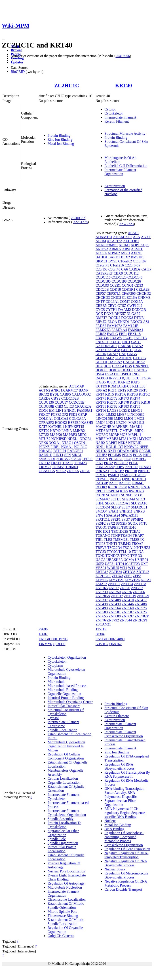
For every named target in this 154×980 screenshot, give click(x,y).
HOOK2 (61, 423)
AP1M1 (124, 245)
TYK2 (125, 556)
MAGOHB (103, 427)
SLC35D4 (103, 507)
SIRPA (110, 503)
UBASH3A (47, 471)
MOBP (114, 435)
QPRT (127, 479)
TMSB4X (137, 540)
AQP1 (135, 245)
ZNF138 (140, 584)
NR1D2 (101, 451)
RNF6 (146, 487)
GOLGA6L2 (105, 358)
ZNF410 (128, 600)
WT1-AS (135, 568)
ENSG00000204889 (110, 639)
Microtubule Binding (63, 690)
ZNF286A (103, 596)
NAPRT (111, 443)
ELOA (112, 322)
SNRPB (139, 511)
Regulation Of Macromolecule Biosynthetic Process (126, 875)
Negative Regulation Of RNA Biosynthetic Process (126, 863)
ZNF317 (117, 596)
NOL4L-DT (115, 447)
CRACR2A (83, 406)
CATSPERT (104, 273)
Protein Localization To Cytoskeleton (64, 825)
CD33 (139, 285)
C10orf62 (125, 261)
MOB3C (102, 435)
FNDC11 (102, 342)
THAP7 (138, 535)
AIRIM (101, 241)
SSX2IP (121, 523)
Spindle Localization (62, 730)
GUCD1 (101, 362)
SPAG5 (76, 459)
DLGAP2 (134, 314)
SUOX (133, 523)
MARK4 (136, 427)
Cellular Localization (63, 778)
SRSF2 (100, 523)
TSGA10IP (131, 548)
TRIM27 (45, 467)
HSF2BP (74, 423)
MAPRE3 (70, 435)
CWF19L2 (135, 306)
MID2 (82, 435)
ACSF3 (133, 233)
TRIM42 (124, 544)
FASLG (112, 334)
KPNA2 (101, 390)
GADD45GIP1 (106, 346)
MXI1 (134, 439)
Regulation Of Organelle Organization (65, 930)
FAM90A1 (85, 410)
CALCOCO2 (81, 394)
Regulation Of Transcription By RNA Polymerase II (127, 774)
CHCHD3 (103, 297)
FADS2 (101, 326)
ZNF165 (101, 588)
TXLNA (138, 552)
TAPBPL (114, 527)
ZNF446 (128, 604)
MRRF (100, 439)
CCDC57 (61, 402)
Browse (16, 50)
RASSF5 (125, 483)
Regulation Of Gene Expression (127, 849)
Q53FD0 (59, 644)
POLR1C (80, 447)
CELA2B (143, 289)
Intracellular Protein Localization (62, 849)
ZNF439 (115, 604)
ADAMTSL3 (123, 237)
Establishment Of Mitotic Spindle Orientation (66, 905)
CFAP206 (129, 293)
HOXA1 (101, 370)
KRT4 (100, 394)
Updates (17, 62)
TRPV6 (101, 548)
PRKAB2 (45, 451)
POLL (133, 463)
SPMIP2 (137, 519)
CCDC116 (103, 277)
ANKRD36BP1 (107, 245)
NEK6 (43, 443)
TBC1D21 (103, 531)
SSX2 (111, 523)
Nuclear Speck (115, 869)
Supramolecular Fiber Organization (63, 833)
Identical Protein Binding (66, 698)
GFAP (82, 414)
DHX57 (120, 314)
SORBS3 (63, 459)
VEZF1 (101, 568)
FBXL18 (134, 334)
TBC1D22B (120, 531)
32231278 (80, 222)
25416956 (123, 56)
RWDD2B (136, 491)
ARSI (126, 249)
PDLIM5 (114, 455)
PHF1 (147, 455)
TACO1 (101, 527)
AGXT (146, 237)
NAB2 (100, 443)
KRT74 (135, 398)
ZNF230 (101, 592)
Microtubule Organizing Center (70, 702)
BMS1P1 (137, 257)
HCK (107, 366)
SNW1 (100, 515)
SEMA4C (102, 499)
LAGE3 (113, 410)
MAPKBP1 (121, 427)
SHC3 (140, 499)
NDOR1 (85, 439)
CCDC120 (119, 277)
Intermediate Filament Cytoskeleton (63, 797)
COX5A (137, 302)
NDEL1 (73, 439)
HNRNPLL (141, 366)
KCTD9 (101, 386)
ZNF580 (101, 612)
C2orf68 (101, 269)
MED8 (100, 431)
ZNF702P (142, 616)
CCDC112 (131, 273)
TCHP (115, 535)
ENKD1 (70, 410)
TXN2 (100, 556)
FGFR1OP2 (59, 414)
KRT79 (135, 402)
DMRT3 (101, 318)
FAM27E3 (103, 330)
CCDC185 (103, 281)
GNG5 (132, 354)
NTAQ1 (67, 443)
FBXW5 (116, 338)
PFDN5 (44, 447)
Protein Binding (59, 135)
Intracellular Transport (64, 706)
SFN (68, 455)
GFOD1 (127, 350)
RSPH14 (113, 491)
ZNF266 (139, 592)
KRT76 (112, 402)
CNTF (100, 302)
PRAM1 (145, 467)
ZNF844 (126, 620)
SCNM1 (127, 495)
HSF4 (100, 374)
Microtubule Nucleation (65, 887)
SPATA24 (113, 515)
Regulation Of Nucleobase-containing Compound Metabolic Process (124, 837)
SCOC (139, 495)
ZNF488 (141, 604)
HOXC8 (127, 370)
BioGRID (18, 72)
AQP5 (145, 245)
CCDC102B (70, 398)
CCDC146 (135, 277)
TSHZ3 (145, 548)
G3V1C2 (102, 644)
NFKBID (135, 443)
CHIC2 (116, 297)
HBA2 (140, 362)
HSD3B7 (141, 370)
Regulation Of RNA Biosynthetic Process (119, 766)
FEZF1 (128, 338)
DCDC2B (139, 310)
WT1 (123, 568)
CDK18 (115, 289)
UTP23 (135, 564)
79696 (43, 629)
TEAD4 (126, 535)
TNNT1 (112, 544)
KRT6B (132, 394)
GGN (138, 350)
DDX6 (43, 410)
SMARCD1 (47, 459)
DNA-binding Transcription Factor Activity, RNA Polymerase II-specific (124, 793)
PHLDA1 (116, 459)
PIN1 (99, 463)
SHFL (100, 503)
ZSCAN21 (103, 624)
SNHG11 (126, 511)
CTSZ (122, 306)
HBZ (99, 366)
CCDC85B (77, 402)
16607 (43, 634)
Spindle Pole (57, 839)
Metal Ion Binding (61, 144)
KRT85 (135, 406)
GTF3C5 (139, 358)
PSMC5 (126, 475)
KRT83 (124, 406)
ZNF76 (85, 471)
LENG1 (136, 410)
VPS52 (61, 471)
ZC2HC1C (67, 85)
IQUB (126, 378)
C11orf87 (140, 261)
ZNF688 (115, 616)
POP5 (119, 467)
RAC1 (113, 483)
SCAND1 (113, 495)
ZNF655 (73, 471)
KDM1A (114, 386)
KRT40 (123, 85)
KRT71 (101, 398)
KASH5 (87, 423)
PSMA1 (101, 475)
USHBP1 (142, 560)
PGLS (137, 455)
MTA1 (124, 439)
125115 (101, 629)
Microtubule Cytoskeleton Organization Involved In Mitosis (66, 746)
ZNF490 (101, 608)
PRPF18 (131, 471)
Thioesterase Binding (63, 916)
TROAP (137, 544)
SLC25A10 (139, 503)
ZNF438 (101, 604)
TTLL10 (125, 552)
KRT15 (79, 427)
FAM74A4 (119, 330)
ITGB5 (100, 382)
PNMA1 (67, 447)
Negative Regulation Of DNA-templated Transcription (126, 855)
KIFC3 (126, 386)
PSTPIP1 (60, 451)
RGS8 (123, 487)
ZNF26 (127, 592)
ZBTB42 (143, 572)
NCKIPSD (59, 439)
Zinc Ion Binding (60, 140)
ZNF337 (101, 600)
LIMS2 (111, 414)
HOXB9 (115, 370)
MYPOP (145, 439)
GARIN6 (124, 346)
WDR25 (113, 568)
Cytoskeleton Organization (67, 657)
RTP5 (124, 491)
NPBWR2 (131, 447)
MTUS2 (44, 439)
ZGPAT (146, 580)
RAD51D (45, 455)
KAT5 (43, 427)
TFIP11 (87, 459)
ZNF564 (115, 608)
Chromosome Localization (67, 899)
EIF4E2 (101, 322)
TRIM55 (58, 467)
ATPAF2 (114, 253)
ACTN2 (44, 390)
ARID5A (102, 249)
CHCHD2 (144, 293)
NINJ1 (100, 447)
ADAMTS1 (104, 237)
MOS (123, 435)
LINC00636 (136, 414)
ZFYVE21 (116, 580)
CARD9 (44, 398)
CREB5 (101, 306)
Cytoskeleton (114, 113)
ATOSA (101, 253)
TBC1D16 (129, 527)
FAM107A (115, 326)
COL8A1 (112, 302)
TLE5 (108, 540)
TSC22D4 (115, 548)
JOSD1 (112, 382)
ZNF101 (114, 584)
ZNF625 (141, 612)
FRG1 (126, 342)
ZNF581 (115, 612)
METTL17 (114, 431)
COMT (125, 302)
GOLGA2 (61, 419)
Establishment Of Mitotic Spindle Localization (66, 922)
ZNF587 (128, 612)
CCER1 (115, 285)
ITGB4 (145, 378)
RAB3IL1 (139, 479)
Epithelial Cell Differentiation (126, 166)
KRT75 (101, 402)
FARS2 (101, 334)
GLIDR (101, 354)
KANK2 (124, 382)
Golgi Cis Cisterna (61, 936)
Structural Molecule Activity (125, 133)
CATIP (146, 269)
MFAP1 (128, 431)
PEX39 (127, 455)
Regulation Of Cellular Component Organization (66, 756)
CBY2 (56, 398)
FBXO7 (44, 414)
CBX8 (118, 273)
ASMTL (137, 249)
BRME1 (101, 261)
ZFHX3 (118, 576)
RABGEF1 (75, 451)
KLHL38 (139, 386)
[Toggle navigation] (4, 40)
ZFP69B (101, 580)
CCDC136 (46, 402)
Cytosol (110, 109)
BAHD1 (101, 257)
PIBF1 (55, 447)
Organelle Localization (64, 782)
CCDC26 (134, 281)
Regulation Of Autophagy (66, 883)
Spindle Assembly (61, 819)
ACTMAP (76, 386)
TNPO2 (44, 463)
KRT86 (101, 410)
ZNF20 (125, 588)
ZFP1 (128, 576)
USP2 (100, 564)
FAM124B (131, 326)
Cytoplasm (55, 665)
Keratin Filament (117, 121)
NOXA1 (55, 443)
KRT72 (112, 398)
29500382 (78, 218)
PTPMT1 (102, 479)
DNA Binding (114, 829)
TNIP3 (100, 544)
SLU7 (126, 507)
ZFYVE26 (132, 580)
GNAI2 (113, 354)
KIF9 (69, 427)
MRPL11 (135, 435)
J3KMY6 (45, 644)
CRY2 (112, 306)
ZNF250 (115, 592)
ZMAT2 (101, 584)
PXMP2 (116, 479)
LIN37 (122, 414)
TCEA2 (135, 531)
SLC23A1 (123, 503)
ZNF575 (141, 608)
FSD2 (73, 414)
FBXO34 (102, 338)
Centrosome (56, 726)
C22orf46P (133, 265)
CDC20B (102, 289)
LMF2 (118, 419)
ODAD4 (123, 451)
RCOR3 (101, 487)
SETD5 (116, 499)
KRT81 (101, 406)
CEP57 (100, 293)
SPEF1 (116, 519)
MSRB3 (112, 439)
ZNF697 (128, 616)
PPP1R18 (132, 467)
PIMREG (139, 459)
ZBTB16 (102, 572)
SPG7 (126, 519)
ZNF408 (115, 600)
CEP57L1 (114, 293)
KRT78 (124, 402)
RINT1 (58, 455)
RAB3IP (102, 483)
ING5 (136, 374)
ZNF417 (141, 600)
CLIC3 (69, 406)
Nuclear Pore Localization (66, 871)
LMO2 (139, 419)
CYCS (100, 310)
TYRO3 (136, 556)
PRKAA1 (102, 471)
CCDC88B (46, 406)
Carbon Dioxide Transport (123, 889)
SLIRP (116, 507)
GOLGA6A (77, 419)
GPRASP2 (46, 423)
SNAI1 (113, 511)
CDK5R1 (129, 289)
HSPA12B (112, 374)
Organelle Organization (64, 694)
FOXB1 (115, 342)
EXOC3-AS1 (140, 322)
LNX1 (111, 423)
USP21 (110, 564)
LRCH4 (122, 423)
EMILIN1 (56, 410)
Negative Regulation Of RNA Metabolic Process (126, 883)
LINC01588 (104, 419)
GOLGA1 (46, 419)
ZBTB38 (129, 572)
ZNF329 (143, 596)
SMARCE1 (139, 507)
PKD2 (108, 463)
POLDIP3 (121, 463)
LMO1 (129, 419)
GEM (116, 350)
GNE (123, 354)
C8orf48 (114, 269)
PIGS (128, 459)
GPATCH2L (123, 358)
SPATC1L (103, 519)
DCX (99, 314)
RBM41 (138, 483)
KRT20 (44, 431)
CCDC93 (102, 285)
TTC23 (101, 552)
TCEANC (103, 535)
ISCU (135, 378)
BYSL (54, 394)
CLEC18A (130, 297)
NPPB (144, 447)
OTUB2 (101, 455)
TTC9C (112, 552)
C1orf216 (117, 265)
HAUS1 (129, 362)
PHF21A (102, 459)
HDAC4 (118, 366)
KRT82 (112, 406)
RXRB (100, 495)
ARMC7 (72, 390)
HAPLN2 (115, 362)
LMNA (67, 431)
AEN (137, 237)
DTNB (139, 318)
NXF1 (112, 451)
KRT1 (112, 390)
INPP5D (115, 378)
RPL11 (100, 491)
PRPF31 (144, 471)
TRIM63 (72, 467)
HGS (129, 366)
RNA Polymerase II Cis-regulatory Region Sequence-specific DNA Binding (125, 813)
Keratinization (115, 186)
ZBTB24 (115, 572)
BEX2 (125, 257)
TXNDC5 (113, 556)
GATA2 (137, 346)
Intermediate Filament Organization (120, 172)
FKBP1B (140, 338)
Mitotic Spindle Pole (62, 912)
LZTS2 (44, 435)
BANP (83, 390)
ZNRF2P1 (140, 620)
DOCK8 (127, 318)
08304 (100, 634)
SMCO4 (101, 511)
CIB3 (59, 406)
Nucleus (110, 821)
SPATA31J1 (129, 515)
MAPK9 (56, 435)
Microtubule (56, 682)
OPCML (145, 451)
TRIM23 (80, 463)
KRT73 (124, 398)
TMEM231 (121, 540)
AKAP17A (115, 241)
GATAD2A (103, 350)
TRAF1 (56, 463)
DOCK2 (114, 318)
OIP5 (134, 451)
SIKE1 (77, 455)
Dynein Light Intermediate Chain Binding (67, 877)
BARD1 (114, 257)
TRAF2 (68, 463)
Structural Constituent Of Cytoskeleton (66, 712)
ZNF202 (137, 588)
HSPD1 (126, 374)
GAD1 (136, 342)
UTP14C (122, 564)
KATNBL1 (56, 427)
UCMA (129, 560)
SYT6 (143, 523)
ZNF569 (128, 608)
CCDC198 (119, 281)
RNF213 (134, 487)
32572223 (127, 224)
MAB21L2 (136, 423)
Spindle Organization (63, 843)
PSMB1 (114, 475)
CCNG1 (128, 285)
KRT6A (120, 394)
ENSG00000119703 (53, 639)
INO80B (102, 378)
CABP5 (65, 394)
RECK (113, 487)
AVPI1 (126, 253)
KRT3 (143, 390)
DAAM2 (125, 310)
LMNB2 (79, 431)
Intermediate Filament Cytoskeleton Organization (67, 813)
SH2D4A (129, 499)
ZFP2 (137, 576)
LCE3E (124, 410)
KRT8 (146, 402)
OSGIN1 (80, 443)
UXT (144, 564)
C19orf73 (102, 265)
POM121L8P (105, 467)
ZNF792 (113, 620)
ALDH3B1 (131, 241)
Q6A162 (115, 644)
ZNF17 (114, 588)
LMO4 (100, 423)
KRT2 (122, 390)
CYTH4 (112, 310)
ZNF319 (130, 596)
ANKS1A (58, 390)
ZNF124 (127, 584)
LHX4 (100, 414)
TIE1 (99, 540)
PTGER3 (139, 475)
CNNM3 (144, 297)
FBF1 (123, 334)
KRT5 (109, 394)
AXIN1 (136, 253)
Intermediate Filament (120, 117)
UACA (100, 560)
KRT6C (144, 394)
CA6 (124, 269)
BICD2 (44, 394)
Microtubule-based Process (67, 686)
